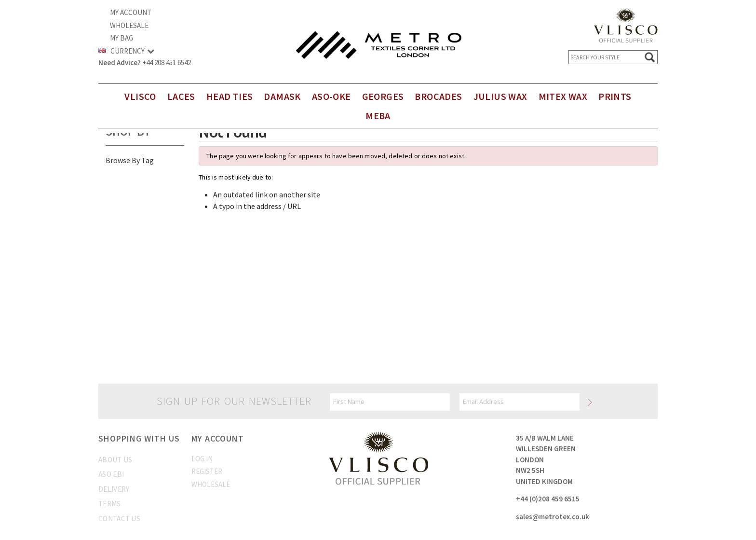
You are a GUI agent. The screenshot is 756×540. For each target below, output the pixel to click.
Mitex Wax (563, 96)
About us (115, 460)
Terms (110, 504)
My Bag (121, 38)
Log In (202, 459)
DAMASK (282, 96)
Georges (383, 96)
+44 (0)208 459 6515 (548, 499)
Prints (615, 96)
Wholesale (129, 25)
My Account (131, 12)
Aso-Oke (331, 96)
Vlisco (140, 96)
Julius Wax (500, 96)
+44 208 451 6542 (167, 62)
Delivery (114, 489)
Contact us (119, 519)
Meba (378, 116)
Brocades (438, 96)
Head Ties (230, 96)
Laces (181, 96)
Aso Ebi (111, 474)
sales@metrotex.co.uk (553, 517)
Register (207, 471)
